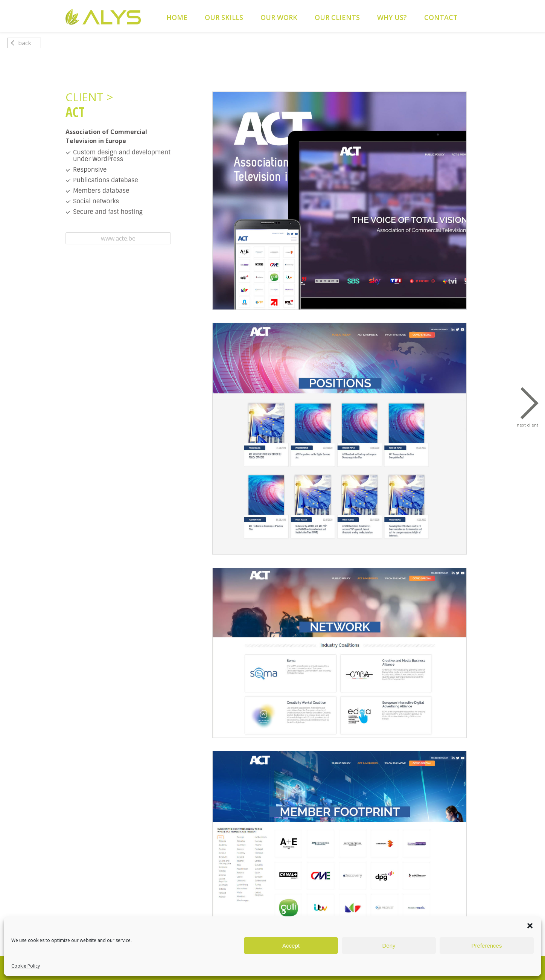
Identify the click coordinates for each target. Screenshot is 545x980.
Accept (291, 946)
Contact (441, 17)
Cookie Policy (26, 966)
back (21, 43)
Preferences (487, 946)
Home (177, 17)
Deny (389, 946)
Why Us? (392, 17)
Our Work (279, 17)
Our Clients (337, 17)
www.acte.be (118, 238)
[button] (530, 926)
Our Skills (224, 17)
